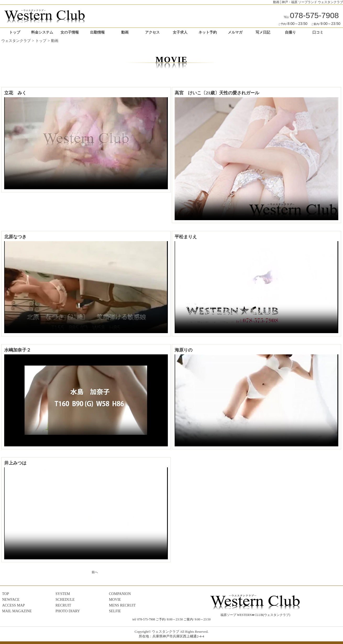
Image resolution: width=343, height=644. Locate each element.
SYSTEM (63, 594)
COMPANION (120, 594)
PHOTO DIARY (68, 611)
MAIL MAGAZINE (17, 611)
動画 (125, 32)
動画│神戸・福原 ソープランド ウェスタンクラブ (308, 2)
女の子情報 (70, 32)
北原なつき (15, 237)
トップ (15, 32)
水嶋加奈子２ (18, 350)
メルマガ (235, 32)
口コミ (318, 32)
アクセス (152, 32)
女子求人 (180, 32)
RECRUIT (63, 605)
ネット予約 (208, 32)
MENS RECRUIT (122, 605)
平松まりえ (186, 237)
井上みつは (15, 463)
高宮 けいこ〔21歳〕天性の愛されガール (217, 93)
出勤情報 (97, 32)
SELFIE (115, 611)
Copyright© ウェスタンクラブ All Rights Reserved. (171, 632)
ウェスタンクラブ (16, 41)
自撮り (290, 32)
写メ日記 (263, 32)
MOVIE (115, 600)
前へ (95, 572)
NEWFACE (11, 600)
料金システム (42, 32)
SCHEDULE (65, 600)
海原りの (184, 350)
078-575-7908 (311, 15)
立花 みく (15, 93)
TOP (5, 594)
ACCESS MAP (13, 605)
